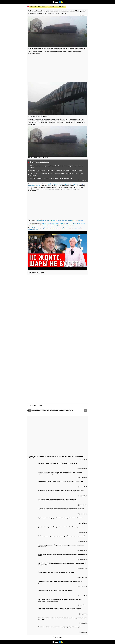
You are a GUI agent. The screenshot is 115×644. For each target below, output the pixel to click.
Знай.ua (44, 223)
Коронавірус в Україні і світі (57, 6)
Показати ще (82, 180)
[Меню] (3, 2)
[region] (57, 68)
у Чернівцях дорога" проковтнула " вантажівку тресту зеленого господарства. (60, 220)
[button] (29, 410)
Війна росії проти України (38, 6)
